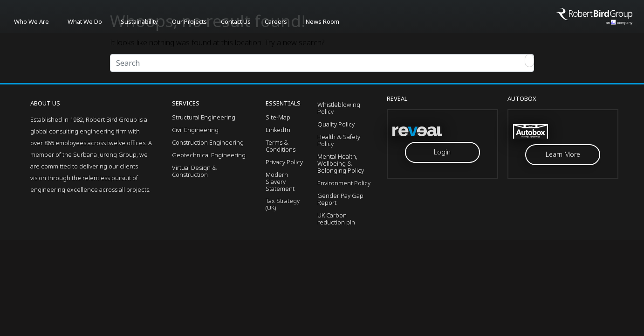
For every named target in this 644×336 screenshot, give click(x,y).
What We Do (85, 21)
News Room (322, 21)
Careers (276, 21)
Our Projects (189, 21)
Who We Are (31, 21)
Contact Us (236, 21)
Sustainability (139, 21)
